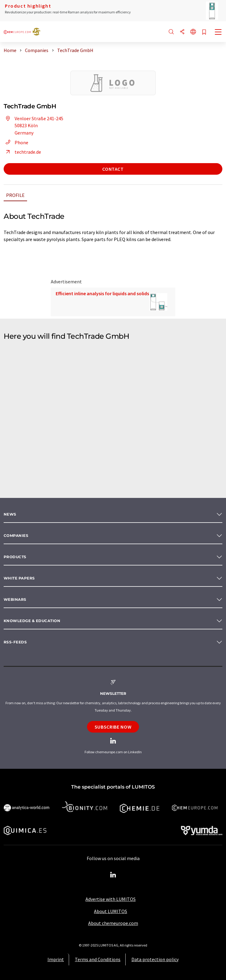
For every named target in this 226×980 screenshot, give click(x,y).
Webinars (15, 599)
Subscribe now (113, 727)
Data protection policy (155, 959)
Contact (113, 169)
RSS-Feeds (15, 642)
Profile (15, 195)
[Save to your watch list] (204, 32)
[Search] (171, 32)
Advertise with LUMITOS (111, 899)
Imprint (56, 959)
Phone (16, 142)
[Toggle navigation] (218, 33)
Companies (16, 535)
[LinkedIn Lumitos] (113, 875)
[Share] (182, 32)
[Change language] (193, 32)
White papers (19, 578)
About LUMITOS (111, 911)
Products (15, 557)
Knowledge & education (32, 621)
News (10, 514)
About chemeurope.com (113, 923)
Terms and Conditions (98, 959)
